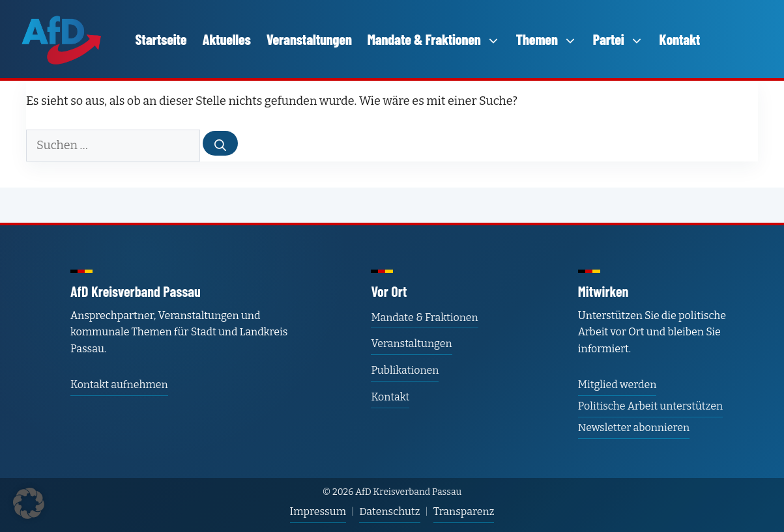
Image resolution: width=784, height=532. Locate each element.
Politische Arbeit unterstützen (650, 406)
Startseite (161, 39)
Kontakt (680, 39)
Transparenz (464, 511)
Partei (618, 39)
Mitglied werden (617, 385)
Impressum (318, 511)
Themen (547, 39)
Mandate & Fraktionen (434, 39)
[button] (29, 503)
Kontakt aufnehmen (119, 385)
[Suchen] (220, 143)
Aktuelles (226, 39)
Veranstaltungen (309, 39)
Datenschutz (389, 511)
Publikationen (405, 370)
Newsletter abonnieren (634, 427)
